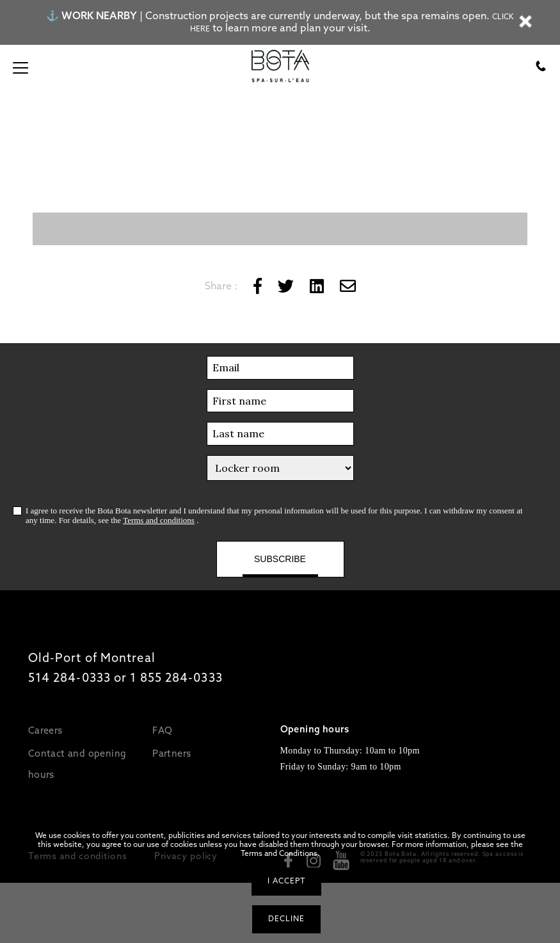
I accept (286, 881)
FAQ (162, 730)
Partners (172, 753)
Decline (286, 919)
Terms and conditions (159, 520)
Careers (45, 730)
